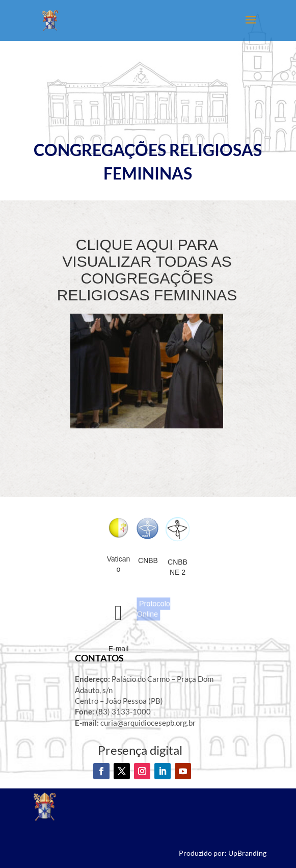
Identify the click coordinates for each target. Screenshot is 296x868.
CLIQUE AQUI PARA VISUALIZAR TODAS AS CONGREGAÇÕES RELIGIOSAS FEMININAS (147, 270)
